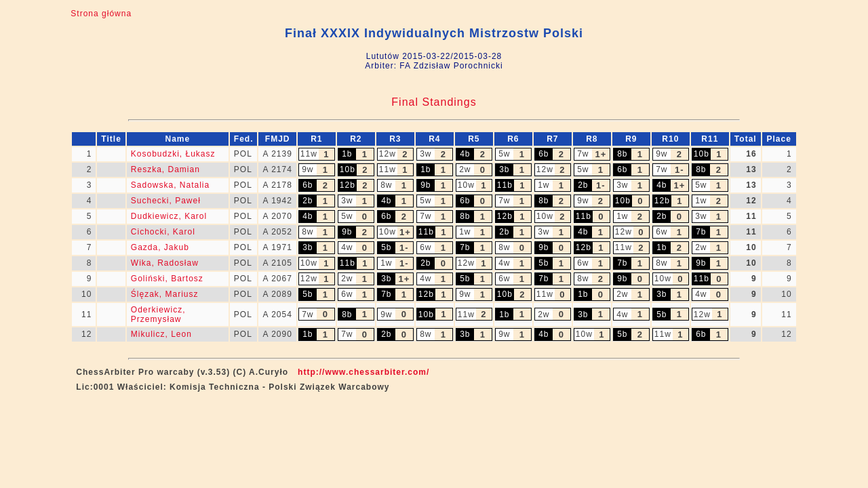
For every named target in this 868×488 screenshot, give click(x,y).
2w (465, 169)
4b (465, 154)
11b (505, 185)
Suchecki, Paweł (166, 201)
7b (701, 232)
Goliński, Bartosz (167, 279)
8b (622, 154)
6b (544, 154)
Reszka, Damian (165, 169)
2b (583, 185)
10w (466, 185)
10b (702, 154)
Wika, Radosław (165, 263)
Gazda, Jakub (160, 247)
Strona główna (101, 14)
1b (347, 154)
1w (544, 185)
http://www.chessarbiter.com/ (363, 372)
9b (426, 185)
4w (347, 247)
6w (662, 232)
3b (504, 169)
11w (309, 154)
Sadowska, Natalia (170, 185)
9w (662, 154)
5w (504, 154)
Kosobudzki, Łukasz (173, 154)
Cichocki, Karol (163, 232)
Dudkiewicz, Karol (169, 216)
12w (388, 154)
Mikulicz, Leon (161, 334)
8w (386, 185)
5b (386, 247)
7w (583, 154)
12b (348, 185)
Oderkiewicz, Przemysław (158, 314)
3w (426, 154)
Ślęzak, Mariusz (165, 294)
